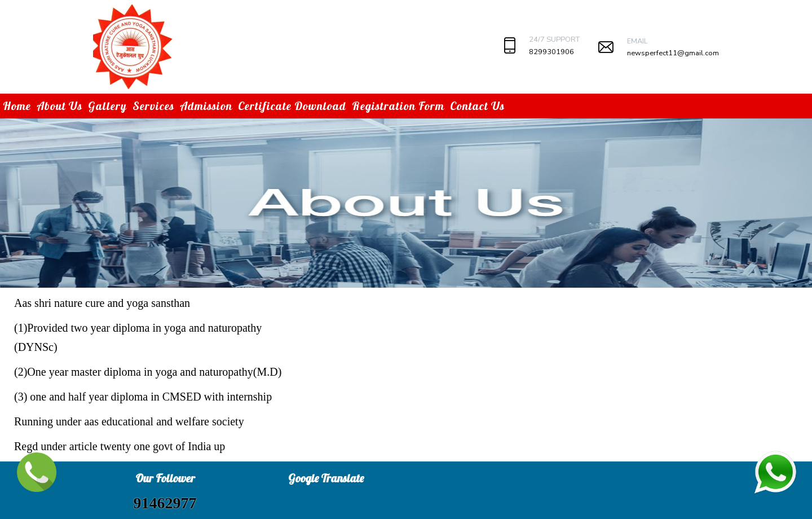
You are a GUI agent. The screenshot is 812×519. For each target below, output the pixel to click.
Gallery (107, 106)
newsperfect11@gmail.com (673, 53)
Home (17, 106)
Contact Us (477, 106)
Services (153, 106)
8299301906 (551, 52)
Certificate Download (292, 106)
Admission (206, 106)
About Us (59, 106)
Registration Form (398, 106)
